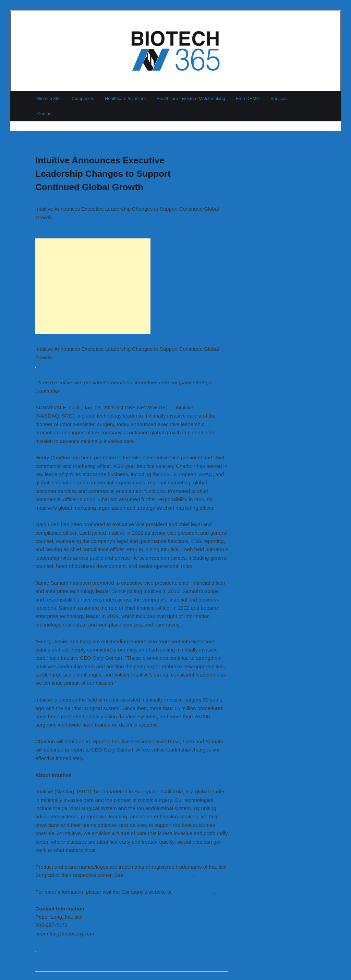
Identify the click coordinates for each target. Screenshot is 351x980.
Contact (45, 114)
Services (279, 98)
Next (221, 136)
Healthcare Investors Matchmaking (191, 98)
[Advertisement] (93, 286)
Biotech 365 (49, 98)
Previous (47, 136)
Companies (83, 98)
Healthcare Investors (125, 98)
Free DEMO (248, 98)
